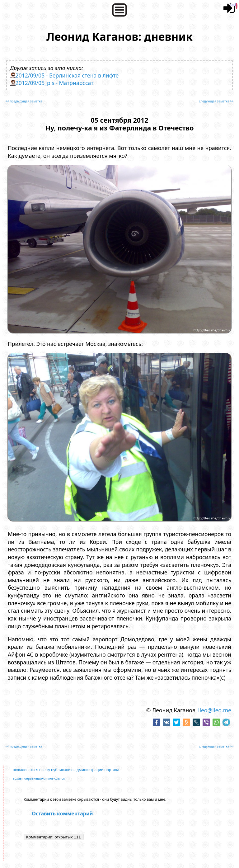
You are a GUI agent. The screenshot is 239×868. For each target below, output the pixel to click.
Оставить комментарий (63, 814)
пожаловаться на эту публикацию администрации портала (66, 770)
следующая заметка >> (216, 101)
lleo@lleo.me (215, 710)
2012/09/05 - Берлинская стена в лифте (67, 75)
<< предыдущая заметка (24, 101)
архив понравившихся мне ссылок (39, 778)
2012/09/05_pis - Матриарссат (55, 83)
